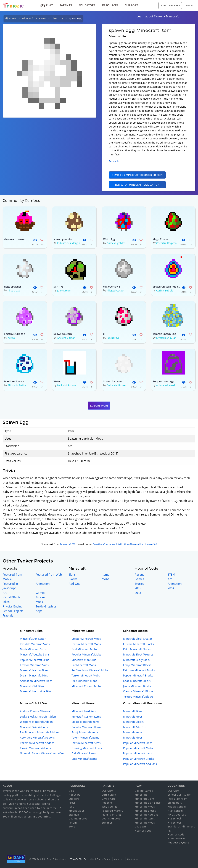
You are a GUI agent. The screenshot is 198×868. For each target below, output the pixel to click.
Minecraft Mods (133, 737)
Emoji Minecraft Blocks (137, 665)
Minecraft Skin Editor (33, 639)
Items (43, 18)
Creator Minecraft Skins (34, 665)
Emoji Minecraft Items (85, 732)
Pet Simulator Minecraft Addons (39, 732)
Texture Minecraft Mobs (86, 644)
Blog (71, 791)
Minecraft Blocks (133, 722)
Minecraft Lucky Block (137, 660)
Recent (139, 575)
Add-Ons (74, 584)
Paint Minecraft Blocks (137, 649)
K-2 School (174, 818)
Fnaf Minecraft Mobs (84, 649)
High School (175, 811)
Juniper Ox (113, 338)
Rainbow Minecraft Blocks (139, 670)
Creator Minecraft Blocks (138, 691)
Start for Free (170, 5)
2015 (138, 588)
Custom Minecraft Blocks (138, 644)
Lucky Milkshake (67, 385)
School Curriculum (180, 795)
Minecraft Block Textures (138, 654)
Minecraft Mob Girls (84, 660)
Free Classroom (178, 799)
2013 (138, 593)
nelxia (11, 338)
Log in (189, 5)
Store (72, 826)
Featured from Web (49, 575)
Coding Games (144, 791)
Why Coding (109, 807)
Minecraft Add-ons (147, 815)
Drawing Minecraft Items (87, 748)
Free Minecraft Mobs (84, 681)
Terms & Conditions (56, 859)
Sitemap (74, 815)
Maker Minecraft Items (85, 722)
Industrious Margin (69, 243)
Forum (73, 823)
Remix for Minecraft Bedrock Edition (137, 175)
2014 (171, 588)
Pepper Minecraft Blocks (138, 675)
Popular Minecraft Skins (35, 660)
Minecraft (28, 18)
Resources (110, 5)
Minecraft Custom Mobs (86, 686)
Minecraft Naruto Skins (34, 670)
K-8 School (174, 823)
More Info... (117, 161)
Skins (72, 575)
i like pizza (14, 290)
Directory (57, 18)
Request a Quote (178, 842)
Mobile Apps (77, 811)
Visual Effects (12, 597)
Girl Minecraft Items (84, 753)
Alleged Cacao (115, 290)
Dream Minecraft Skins (34, 675)
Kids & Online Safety (100, 859)
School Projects (13, 611)
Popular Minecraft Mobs (86, 654)
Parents (66, 5)
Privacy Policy (78, 859)
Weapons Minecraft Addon (36, 722)
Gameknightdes (116, 243)
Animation (43, 584)
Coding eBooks (78, 818)
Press (72, 803)
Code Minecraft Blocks (137, 681)
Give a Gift (108, 799)
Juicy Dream (64, 290)
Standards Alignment (181, 826)
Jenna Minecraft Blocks (137, 686)
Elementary (175, 803)
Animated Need (166, 385)
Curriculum (109, 795)
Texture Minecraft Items (86, 743)
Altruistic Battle (17, 385)
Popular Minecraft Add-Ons (140, 764)
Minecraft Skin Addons (34, 727)
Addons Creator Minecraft (36, 711)
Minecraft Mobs (133, 716)
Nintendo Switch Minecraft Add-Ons (42, 753)
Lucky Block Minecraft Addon (38, 716)
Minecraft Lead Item (84, 711)
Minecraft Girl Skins (32, 686)
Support (132, 5)
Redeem (107, 803)
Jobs (71, 807)
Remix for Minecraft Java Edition (137, 185)
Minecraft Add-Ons (135, 727)
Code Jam (141, 826)
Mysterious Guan (166, 338)
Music (40, 602)
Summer (107, 823)
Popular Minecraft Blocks (138, 759)
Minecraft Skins (133, 711)
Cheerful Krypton (166, 243)
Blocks (73, 579)
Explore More (99, 406)
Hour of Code (143, 831)
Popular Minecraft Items (86, 727)
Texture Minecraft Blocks (138, 697)
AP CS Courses (177, 815)
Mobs (105, 579)
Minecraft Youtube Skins (35, 654)
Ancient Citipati (66, 338)
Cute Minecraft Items (84, 759)
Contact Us (133, 859)
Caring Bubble (165, 290)
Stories (40, 597)
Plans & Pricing (111, 815)
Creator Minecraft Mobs (86, 639)
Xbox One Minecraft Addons (37, 737)
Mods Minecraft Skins (33, 649)
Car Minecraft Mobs (84, 665)
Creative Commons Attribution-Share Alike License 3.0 (125, 544)
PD (169, 831)
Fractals (8, 615)
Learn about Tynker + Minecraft (158, 16)
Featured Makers (113, 811)
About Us (74, 795)
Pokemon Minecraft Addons (37, 743)
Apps (39, 611)
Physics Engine (13, 606)
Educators (87, 5)
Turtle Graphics (46, 606)
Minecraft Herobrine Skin (35, 691)
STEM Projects (177, 838)
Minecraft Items (133, 732)
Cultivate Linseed (117, 385)
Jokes (6, 602)
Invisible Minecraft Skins (35, 644)
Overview (108, 791)
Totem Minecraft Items (85, 737)
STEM (171, 575)
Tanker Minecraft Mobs (86, 675)
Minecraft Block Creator (138, 639)
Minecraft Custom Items (86, 716)
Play (47, 5)
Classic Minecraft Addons (35, 748)
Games (40, 593)
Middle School (177, 807)
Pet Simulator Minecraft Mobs (90, 670)
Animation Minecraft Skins (36, 681)
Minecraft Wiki (69, 544)
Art (5, 593)
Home (12, 18)
